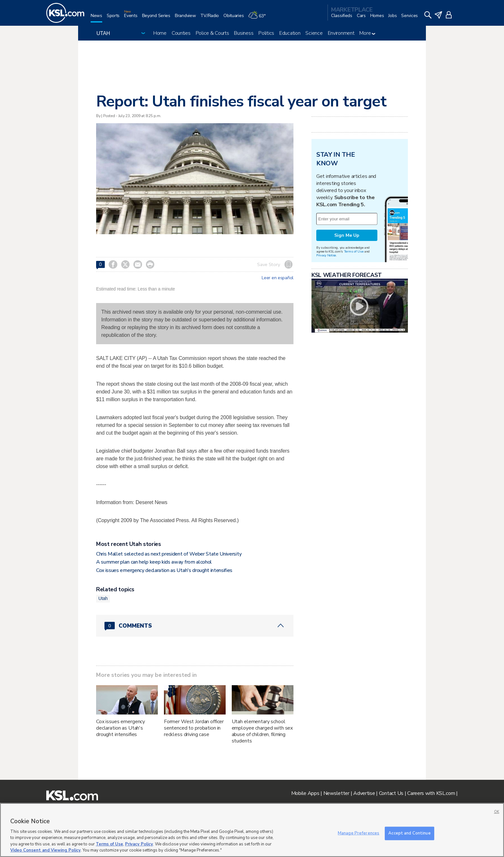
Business (244, 33)
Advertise (364, 793)
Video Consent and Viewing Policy (45, 850)
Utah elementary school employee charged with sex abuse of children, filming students (262, 731)
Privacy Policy (139, 844)
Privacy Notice (326, 255)
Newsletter (336, 793)
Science (314, 33)
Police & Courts (212, 33)
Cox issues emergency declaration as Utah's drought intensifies (164, 570)
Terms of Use (354, 251)
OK (497, 812)
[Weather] (259, 18)
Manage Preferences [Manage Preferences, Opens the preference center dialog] (359, 833)
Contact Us (391, 793)
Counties (181, 33)
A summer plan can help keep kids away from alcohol (154, 562)
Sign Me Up (347, 235)
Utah (103, 598)
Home (160, 33)
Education (290, 33)
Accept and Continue (409, 833)
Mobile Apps (305, 793)
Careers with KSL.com (431, 793)
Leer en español (278, 278)
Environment (341, 33)
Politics (266, 33)
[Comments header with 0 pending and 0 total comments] (195, 626)
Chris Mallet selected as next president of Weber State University (169, 554)
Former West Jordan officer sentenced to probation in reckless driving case (194, 728)
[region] (252, 830)
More (367, 33)
